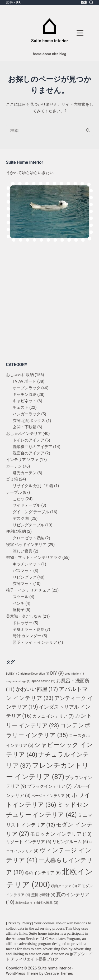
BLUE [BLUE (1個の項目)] (11, 674)
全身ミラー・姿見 (29, 630)
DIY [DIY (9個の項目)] (57, 673)
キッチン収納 (25, 395)
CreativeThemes (59, 973)
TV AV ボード (25, 381)
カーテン (14, 466)
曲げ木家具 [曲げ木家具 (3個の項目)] (47, 903)
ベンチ (19, 603)
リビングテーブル (29, 525)
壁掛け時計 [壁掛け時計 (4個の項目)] (43, 895)
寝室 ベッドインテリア (26, 545)
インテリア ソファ (22, 460)
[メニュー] (80, 33)
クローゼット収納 (29, 538)
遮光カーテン (25, 473)
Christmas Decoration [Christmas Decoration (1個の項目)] (33, 674)
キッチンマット (27, 564)
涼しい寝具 (23, 551)
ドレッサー (23, 623)
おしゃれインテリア (24, 434)
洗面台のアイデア (29, 453)
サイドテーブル (27, 505)
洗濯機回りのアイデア (32, 447)
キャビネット (25, 401)
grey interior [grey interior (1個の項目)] (74, 674)
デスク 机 (21, 518)
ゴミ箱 (12, 479)
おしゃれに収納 (20, 375)
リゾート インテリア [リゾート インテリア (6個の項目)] (29, 842)
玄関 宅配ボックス (29, 421)
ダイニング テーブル (31, 512)
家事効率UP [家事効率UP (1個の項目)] (25, 903)
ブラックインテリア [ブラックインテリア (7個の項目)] (49, 786)
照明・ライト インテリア (35, 642)
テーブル (14, 492)
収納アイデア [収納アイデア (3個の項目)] (64, 886)
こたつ (19, 499)
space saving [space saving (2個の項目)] (43, 681)
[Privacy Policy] (20, 923)
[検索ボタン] (88, 130)
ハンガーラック (27, 414)
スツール (21, 597)
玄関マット (23, 584)
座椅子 (19, 610)
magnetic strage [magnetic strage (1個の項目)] (18, 681)
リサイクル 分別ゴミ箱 (33, 486)
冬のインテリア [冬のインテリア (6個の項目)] (43, 873)
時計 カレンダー (27, 636)
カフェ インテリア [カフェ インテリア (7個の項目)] (53, 716)
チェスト (21, 407)
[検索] (87, 3)
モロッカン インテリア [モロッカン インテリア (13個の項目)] (61, 834)
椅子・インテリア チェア (28, 590)
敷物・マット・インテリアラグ (34, 558)
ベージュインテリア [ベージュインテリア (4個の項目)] (51, 796)
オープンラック (27, 388)
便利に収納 (16, 531)
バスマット (23, 571)
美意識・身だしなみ (24, 616)
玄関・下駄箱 (25, 427)
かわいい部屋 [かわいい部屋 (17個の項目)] (37, 689)
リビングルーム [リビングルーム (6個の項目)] (70, 842)
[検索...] (44, 130)
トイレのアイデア (29, 440)
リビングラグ (25, 577)
